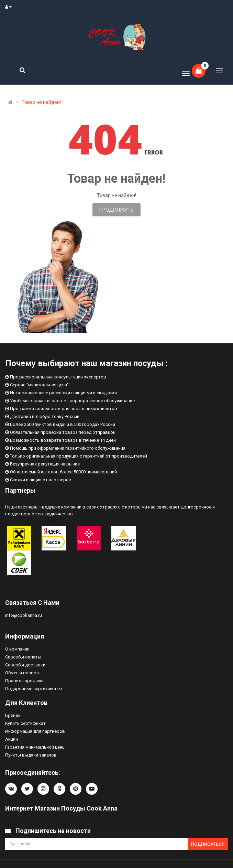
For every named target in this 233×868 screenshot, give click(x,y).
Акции (12, 739)
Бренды (13, 715)
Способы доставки (25, 665)
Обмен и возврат (23, 673)
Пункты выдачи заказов (31, 755)
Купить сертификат (25, 723)
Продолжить (116, 210)
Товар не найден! (41, 102)
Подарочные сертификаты (34, 689)
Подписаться (208, 844)
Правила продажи (24, 681)
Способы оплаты (23, 657)
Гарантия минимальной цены (35, 747)
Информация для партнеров (35, 731)
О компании (17, 649)
